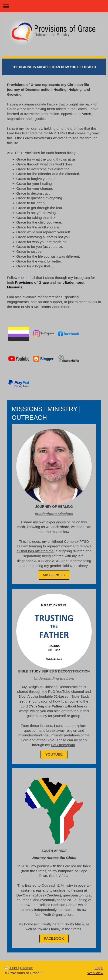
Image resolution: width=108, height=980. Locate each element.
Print (11, 968)
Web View (95, 973)
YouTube (54, 754)
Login (99, 968)
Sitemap (27, 968)
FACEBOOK (54, 938)
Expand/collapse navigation (54, 6)
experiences (56, 522)
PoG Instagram (63, 745)
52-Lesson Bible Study (72, 696)
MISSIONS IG (54, 575)
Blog (22, 696)
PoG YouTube (59, 691)
